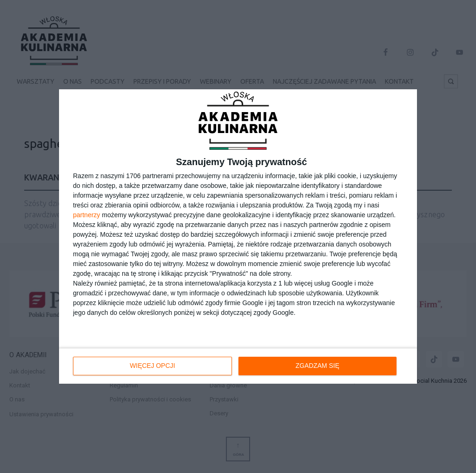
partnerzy (86, 215)
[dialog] (238, 237)
